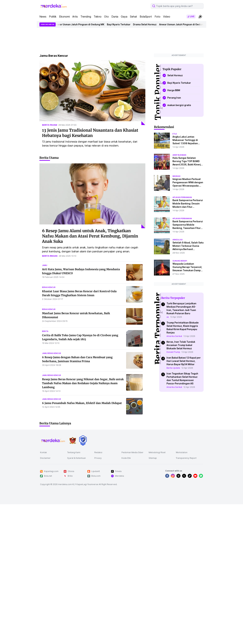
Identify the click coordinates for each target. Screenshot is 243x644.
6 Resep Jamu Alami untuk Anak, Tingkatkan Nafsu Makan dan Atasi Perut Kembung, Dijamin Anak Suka (90, 236)
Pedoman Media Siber (132, 452)
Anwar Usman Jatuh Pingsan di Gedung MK (81, 24)
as (168, 317)
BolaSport (146, 17)
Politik (53, 17)
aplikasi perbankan (182, 197)
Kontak (43, 452)
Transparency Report (186, 458)
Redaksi (98, 452)
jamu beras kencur (51, 353)
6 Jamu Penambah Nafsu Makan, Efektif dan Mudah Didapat (82, 403)
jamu (45, 265)
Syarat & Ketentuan (76, 458)
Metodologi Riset (157, 452)
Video (167, 17)
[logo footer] (53, 440)
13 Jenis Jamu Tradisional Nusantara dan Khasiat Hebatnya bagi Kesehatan (90, 133)
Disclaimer (45, 458)
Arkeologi (178, 240)
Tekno (98, 17)
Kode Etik (126, 458)
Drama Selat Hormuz (146, 24)
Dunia (115, 17)
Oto (106, 17)
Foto (158, 17)
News (43, 17)
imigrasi (176, 176)
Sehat (134, 17)
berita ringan (50, 256)
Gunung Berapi (180, 261)
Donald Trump (173, 352)
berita (45, 331)
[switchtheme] (200, 17)
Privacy (98, 458)
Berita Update (173, 368)
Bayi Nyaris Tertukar (120, 24)
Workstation (182, 452)
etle (175, 134)
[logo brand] (73, 440)
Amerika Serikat (174, 336)
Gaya (124, 17)
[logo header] (54, 6)
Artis (75, 17)
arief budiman (179, 155)
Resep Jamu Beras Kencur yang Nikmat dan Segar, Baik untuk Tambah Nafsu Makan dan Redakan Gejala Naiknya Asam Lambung (83, 383)
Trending (86, 17)
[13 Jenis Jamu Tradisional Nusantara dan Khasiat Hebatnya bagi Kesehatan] (92, 93)
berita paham (50, 125)
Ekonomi (64, 17)
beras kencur (49, 287)
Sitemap (153, 458)
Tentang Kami (74, 452)
